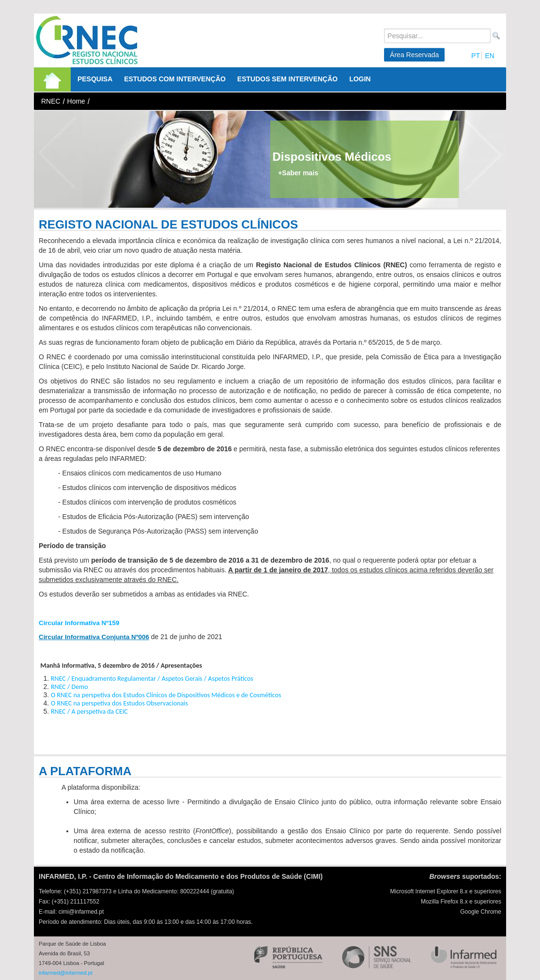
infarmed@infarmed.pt (66, 973)
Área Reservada (414, 55)
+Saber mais (298, 173)
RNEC (51, 101)
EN (489, 56)
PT (476, 56)
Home (76, 101)
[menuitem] (52, 79)
